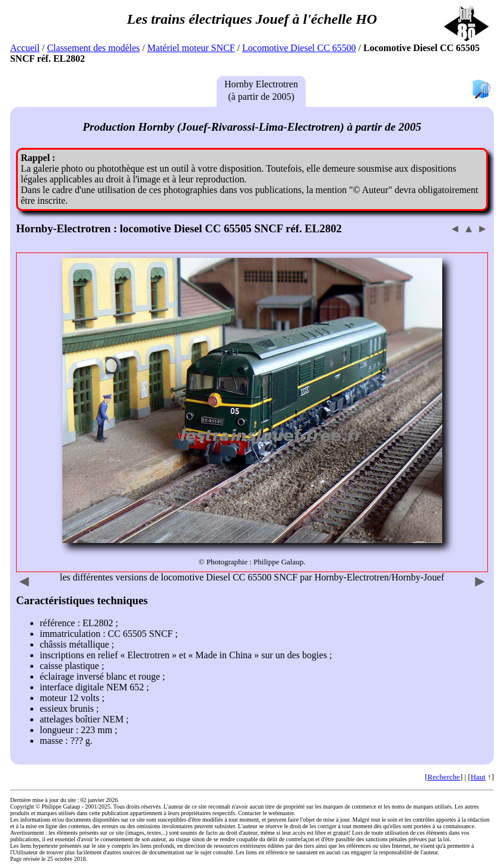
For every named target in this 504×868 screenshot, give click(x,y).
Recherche (444, 777)
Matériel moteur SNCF (191, 48)
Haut (478, 777)
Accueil (25, 48)
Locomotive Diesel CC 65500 (299, 48)
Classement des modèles (93, 48)
